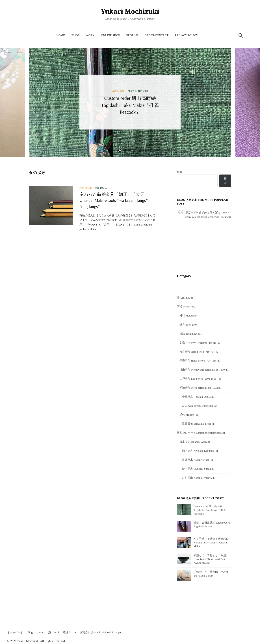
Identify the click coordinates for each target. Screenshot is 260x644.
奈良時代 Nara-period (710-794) (197, 352)
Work (90, 35)
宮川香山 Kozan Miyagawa (197, 478)
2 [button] (125, 150)
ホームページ (15, 633)
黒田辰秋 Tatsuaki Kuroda (197, 424)
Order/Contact (156, 35)
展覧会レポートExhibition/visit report (198, 433)
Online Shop (110, 35)
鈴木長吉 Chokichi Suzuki (197, 469)
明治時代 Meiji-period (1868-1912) (199, 388)
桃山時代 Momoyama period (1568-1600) (202, 370)
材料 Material (187, 316)
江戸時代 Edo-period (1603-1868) (198, 379)
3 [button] (130, 150)
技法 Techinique (138, 91)
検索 (180, 172)
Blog (75, 35)
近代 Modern (187, 415)
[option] (130, 102)
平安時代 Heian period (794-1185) (199, 361)
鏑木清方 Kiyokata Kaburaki (198, 451)
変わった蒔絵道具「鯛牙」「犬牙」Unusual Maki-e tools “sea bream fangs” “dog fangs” (114, 200)
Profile (132, 35)
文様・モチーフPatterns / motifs (198, 343)
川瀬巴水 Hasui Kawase (195, 460)
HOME (61, 35)
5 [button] (140, 150)
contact (40, 633)
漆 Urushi (182, 298)
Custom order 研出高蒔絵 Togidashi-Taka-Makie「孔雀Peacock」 (130, 105)
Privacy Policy (187, 35)
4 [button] (135, 150)
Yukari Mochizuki (130, 12)
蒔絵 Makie (119, 91)
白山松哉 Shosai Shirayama (197, 406)
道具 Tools (101, 188)
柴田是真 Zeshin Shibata (197, 397)
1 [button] (120, 150)
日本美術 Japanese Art (192, 442)
